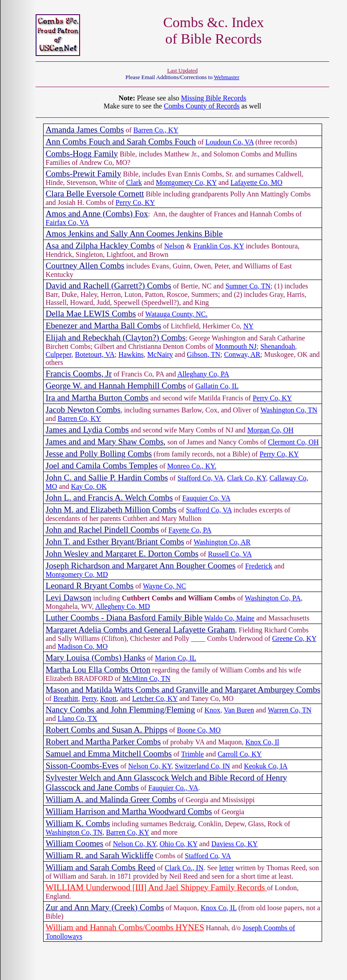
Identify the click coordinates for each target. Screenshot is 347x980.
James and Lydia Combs (87, 430)
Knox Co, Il (262, 742)
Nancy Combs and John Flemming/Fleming (121, 710)
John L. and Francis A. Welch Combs (109, 498)
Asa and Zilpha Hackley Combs (100, 246)
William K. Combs (78, 823)
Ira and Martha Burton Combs (97, 398)
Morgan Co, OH (270, 430)
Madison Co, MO (83, 646)
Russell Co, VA (230, 554)
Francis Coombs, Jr (79, 374)
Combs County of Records (202, 106)
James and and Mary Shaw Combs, (106, 442)
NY (248, 326)
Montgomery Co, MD (77, 574)
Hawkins (131, 354)
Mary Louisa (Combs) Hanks (96, 658)
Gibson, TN (204, 354)
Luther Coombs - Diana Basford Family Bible (124, 618)
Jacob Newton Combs (83, 410)
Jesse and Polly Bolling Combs (99, 454)
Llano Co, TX (78, 718)
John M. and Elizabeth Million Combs (111, 510)
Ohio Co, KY (179, 844)
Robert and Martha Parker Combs (103, 742)
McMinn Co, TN (146, 678)
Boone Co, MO (199, 730)
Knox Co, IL (219, 908)
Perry (89, 698)
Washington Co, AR (222, 542)
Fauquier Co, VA (206, 498)
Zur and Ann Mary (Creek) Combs (105, 907)
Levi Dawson (69, 598)
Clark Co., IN (184, 868)
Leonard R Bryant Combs (90, 586)
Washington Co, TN (289, 410)
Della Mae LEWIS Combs (91, 314)
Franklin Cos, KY (219, 246)
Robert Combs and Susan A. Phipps (107, 730)
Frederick (259, 566)
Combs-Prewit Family (84, 174)
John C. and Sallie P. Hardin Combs (107, 478)
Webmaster (227, 77)
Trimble (192, 754)
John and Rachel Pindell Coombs (103, 530)
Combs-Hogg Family (82, 154)
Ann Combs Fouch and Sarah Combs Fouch (121, 142)
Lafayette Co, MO (256, 182)
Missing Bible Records (214, 98)
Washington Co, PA (273, 598)
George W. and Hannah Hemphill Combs (116, 386)
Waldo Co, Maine (229, 618)
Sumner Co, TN (248, 286)
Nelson (174, 246)
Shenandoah (278, 346)
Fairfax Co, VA (68, 222)
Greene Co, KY (294, 638)
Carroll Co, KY (240, 754)
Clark (134, 182)
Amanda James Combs (85, 130)
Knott (108, 698)
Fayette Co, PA (190, 530)
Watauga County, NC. (177, 314)
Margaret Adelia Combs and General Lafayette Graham (141, 630)
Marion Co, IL (176, 658)
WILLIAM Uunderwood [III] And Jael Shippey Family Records (157, 887)
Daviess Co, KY (234, 844)
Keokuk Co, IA (266, 766)
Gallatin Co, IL (217, 386)
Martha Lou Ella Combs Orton (98, 670)
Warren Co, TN (290, 710)
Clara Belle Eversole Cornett (95, 194)
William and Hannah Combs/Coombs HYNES (125, 927)
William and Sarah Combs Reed (101, 867)
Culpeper (59, 354)
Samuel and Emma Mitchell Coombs (109, 754)
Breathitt (66, 698)
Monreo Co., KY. (192, 466)
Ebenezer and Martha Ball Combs (104, 326)
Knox (213, 710)
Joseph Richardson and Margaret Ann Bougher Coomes (141, 566)
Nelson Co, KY (150, 766)
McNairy (160, 354)
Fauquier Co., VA (173, 788)
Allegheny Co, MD (123, 606)
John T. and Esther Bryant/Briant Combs (115, 542)
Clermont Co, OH (293, 442)
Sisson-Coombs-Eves (82, 766)
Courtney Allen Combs (85, 266)
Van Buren (239, 710)
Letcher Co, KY (155, 698)
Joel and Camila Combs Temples (102, 466)
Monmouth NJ (236, 346)
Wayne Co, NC (164, 586)
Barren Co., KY (156, 130)
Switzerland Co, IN (202, 766)
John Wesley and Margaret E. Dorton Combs (122, 554)
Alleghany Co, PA (203, 374)
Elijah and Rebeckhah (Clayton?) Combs (116, 338)
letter (227, 868)
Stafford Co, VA (201, 478)
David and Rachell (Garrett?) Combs (109, 286)
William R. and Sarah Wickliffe (100, 855)
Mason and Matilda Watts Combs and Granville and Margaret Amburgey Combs (183, 690)
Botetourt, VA (95, 354)
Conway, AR (242, 354)
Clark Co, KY (246, 478)
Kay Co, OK (89, 486)
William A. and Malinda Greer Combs (111, 799)
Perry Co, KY (135, 202)
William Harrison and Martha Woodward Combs (129, 811)
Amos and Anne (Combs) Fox (97, 214)
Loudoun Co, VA (230, 142)
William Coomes (75, 843)
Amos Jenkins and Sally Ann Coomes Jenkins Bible (134, 234)
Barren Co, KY (79, 418)
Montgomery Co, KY (186, 182)
